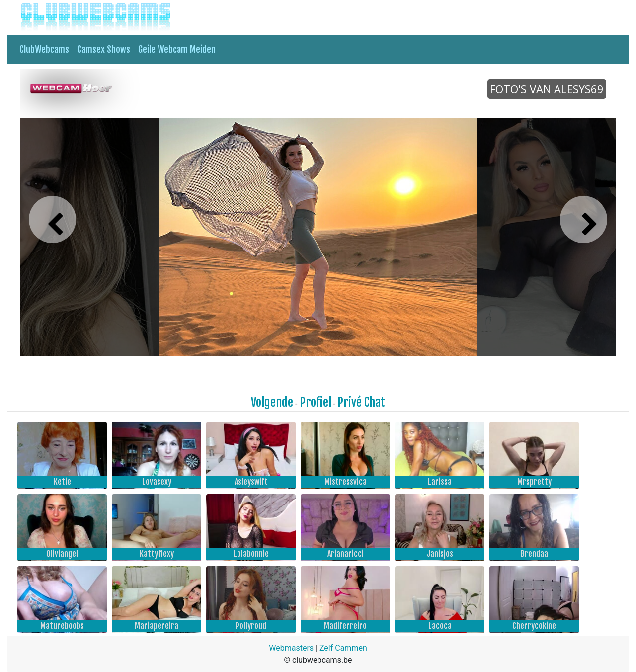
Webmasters (291, 648)
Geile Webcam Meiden (177, 49)
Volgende (272, 402)
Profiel (316, 402)
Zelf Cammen (343, 648)
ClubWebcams (44, 49)
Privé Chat (361, 402)
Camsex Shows (104, 49)
